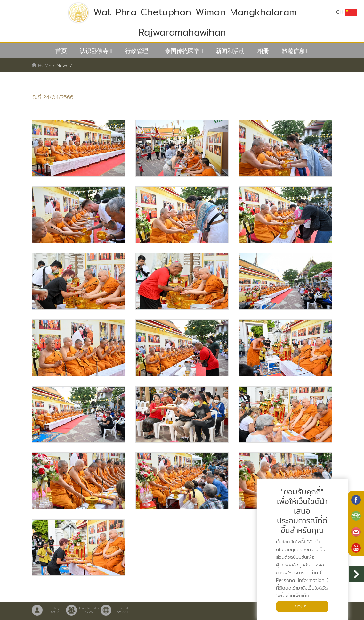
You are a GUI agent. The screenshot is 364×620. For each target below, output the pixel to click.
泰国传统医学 (182, 51)
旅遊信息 (293, 51)
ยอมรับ (302, 606)
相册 (263, 51)
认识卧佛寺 (94, 51)
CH (346, 12)
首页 (61, 51)
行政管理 (137, 51)
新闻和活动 (230, 51)
